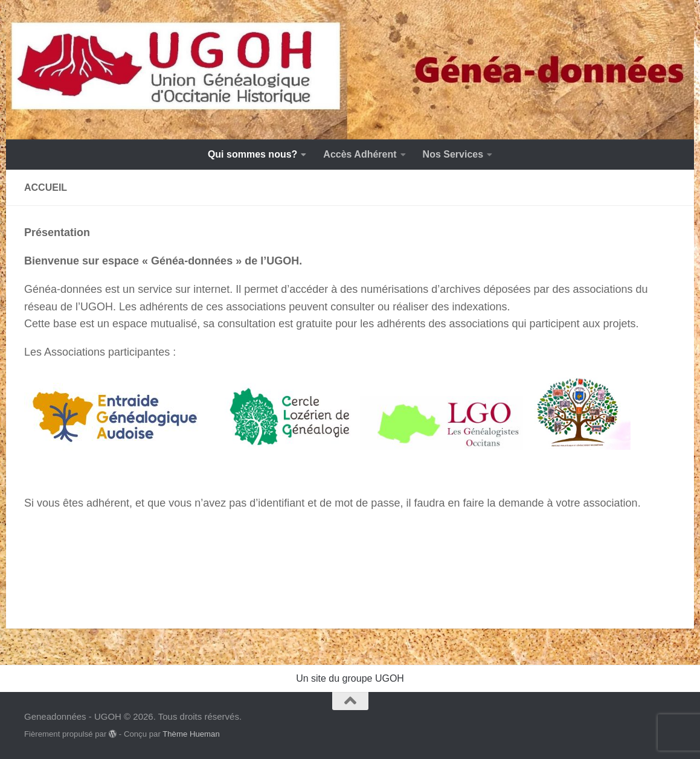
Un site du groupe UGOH (350, 678)
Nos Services (453, 154)
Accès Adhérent (360, 154)
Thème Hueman (191, 734)
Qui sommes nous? (252, 154)
